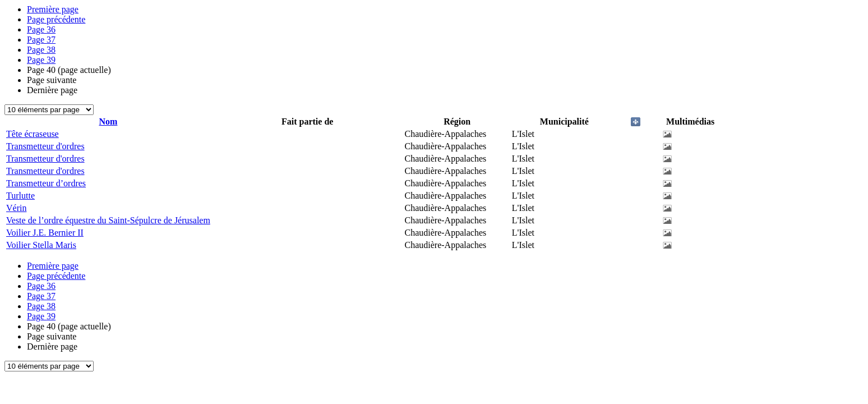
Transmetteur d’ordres (46, 183)
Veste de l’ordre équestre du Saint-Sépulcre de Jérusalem (108, 220)
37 (41, 40)
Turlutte (20, 196)
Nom (108, 121)
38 (41, 50)
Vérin (16, 208)
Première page (53, 9)
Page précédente (56, 19)
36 (41, 29)
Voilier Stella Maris (41, 245)
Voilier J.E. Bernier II (45, 233)
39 (41, 60)
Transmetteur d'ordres (45, 146)
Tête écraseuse (33, 134)
